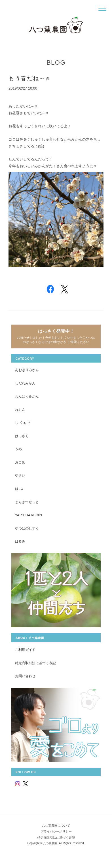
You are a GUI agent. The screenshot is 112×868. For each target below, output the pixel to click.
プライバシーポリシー (56, 831)
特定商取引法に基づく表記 (35, 663)
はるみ (20, 541)
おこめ (20, 462)
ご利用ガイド (25, 650)
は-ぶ (19, 489)
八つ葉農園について (56, 825)
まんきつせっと (27, 502)
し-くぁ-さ (23, 423)
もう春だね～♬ (29, 78)
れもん (20, 409)
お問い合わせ (25, 676)
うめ (18, 449)
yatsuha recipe (29, 515)
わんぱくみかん (27, 396)
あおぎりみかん (27, 370)
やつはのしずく (27, 528)
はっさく (22, 436)
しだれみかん (25, 383)
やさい (20, 475)
